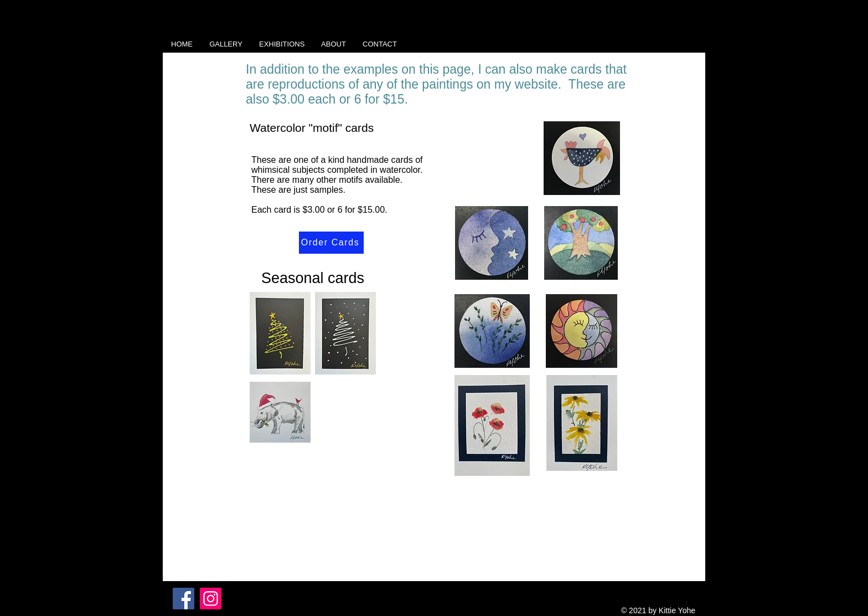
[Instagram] (211, 599)
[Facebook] (184, 599)
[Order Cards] (331, 243)
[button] (226, 44)
